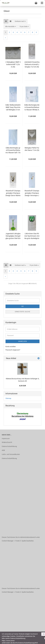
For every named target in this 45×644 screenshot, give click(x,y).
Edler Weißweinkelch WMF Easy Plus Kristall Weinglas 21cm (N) (13, 107)
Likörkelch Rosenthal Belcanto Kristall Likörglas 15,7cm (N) (32, 64)
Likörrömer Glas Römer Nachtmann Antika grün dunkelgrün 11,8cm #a (32, 236)
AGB (3, 450)
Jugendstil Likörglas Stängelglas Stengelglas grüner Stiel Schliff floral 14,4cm (13, 236)
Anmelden (23, 341)
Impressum (6, 438)
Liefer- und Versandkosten (11, 454)
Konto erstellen (11, 347)
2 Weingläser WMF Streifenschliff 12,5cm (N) (13, 64)
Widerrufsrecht (7, 442)
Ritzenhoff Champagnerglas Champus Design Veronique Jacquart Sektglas (32, 193)
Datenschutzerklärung (9, 446)
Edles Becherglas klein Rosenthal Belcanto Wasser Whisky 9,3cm (32, 107)
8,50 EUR (23, 386)
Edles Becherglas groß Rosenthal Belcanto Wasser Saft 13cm (13, 150)
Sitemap (8, 398)
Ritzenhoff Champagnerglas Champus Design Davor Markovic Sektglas (13, 193)
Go (23, 306)
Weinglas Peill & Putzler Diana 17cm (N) (32, 149)
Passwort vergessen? (13, 350)
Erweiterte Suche (23, 312)
